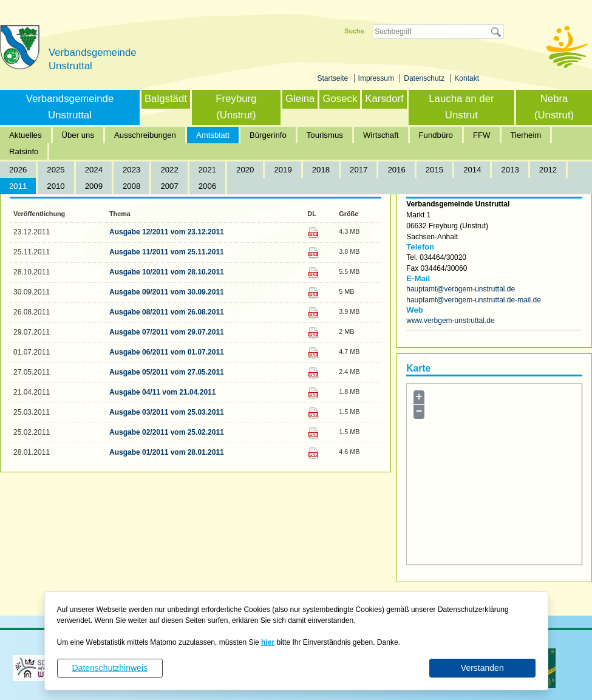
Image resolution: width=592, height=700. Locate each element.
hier (268, 642)
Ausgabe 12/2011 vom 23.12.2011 (167, 232)
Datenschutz (425, 78)
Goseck (340, 99)
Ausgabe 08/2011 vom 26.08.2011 (167, 312)
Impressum (377, 78)
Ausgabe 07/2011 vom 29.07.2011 (167, 332)
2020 (245, 170)
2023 (131, 170)
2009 (94, 186)
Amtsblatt (213, 135)
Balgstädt (166, 99)
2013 (510, 170)
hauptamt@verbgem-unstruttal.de (461, 289)
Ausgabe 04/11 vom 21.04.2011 (162, 392)
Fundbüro (436, 135)
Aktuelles (26, 135)
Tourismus (325, 135)
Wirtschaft (381, 135)
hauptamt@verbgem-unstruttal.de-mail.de (474, 300)
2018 (321, 170)
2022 (169, 170)
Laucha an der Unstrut (461, 107)
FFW (482, 135)
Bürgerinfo (268, 135)
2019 (283, 170)
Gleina (300, 99)
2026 (18, 170)
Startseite (334, 78)
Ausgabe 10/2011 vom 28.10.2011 (167, 272)
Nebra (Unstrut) (554, 107)
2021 (207, 170)
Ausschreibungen (145, 135)
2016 (396, 170)
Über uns (78, 135)
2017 (359, 170)
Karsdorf (384, 99)
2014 (472, 170)
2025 (56, 170)
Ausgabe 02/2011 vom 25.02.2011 (167, 432)
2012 (548, 170)
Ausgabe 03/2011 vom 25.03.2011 (167, 412)
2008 (131, 186)
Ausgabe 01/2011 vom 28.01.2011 (167, 452)
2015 (434, 170)
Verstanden (482, 668)
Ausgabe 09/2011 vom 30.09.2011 (167, 292)
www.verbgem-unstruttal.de (450, 321)
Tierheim (526, 135)
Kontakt (467, 78)
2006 (207, 186)
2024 (94, 170)
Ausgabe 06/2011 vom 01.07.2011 (167, 352)
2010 (56, 186)
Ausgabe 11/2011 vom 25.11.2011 (167, 252)
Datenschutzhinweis (110, 668)
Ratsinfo (24, 151)
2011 (18, 186)
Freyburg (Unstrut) (236, 107)
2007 (169, 186)
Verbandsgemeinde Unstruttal (70, 107)
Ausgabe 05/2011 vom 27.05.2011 (167, 372)
